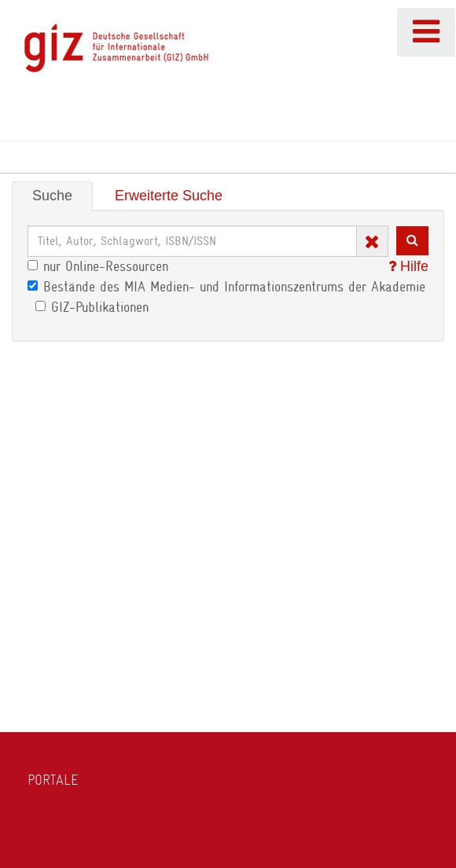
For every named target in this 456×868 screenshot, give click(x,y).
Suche (52, 196)
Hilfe (408, 266)
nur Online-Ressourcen (98, 266)
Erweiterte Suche (169, 196)
